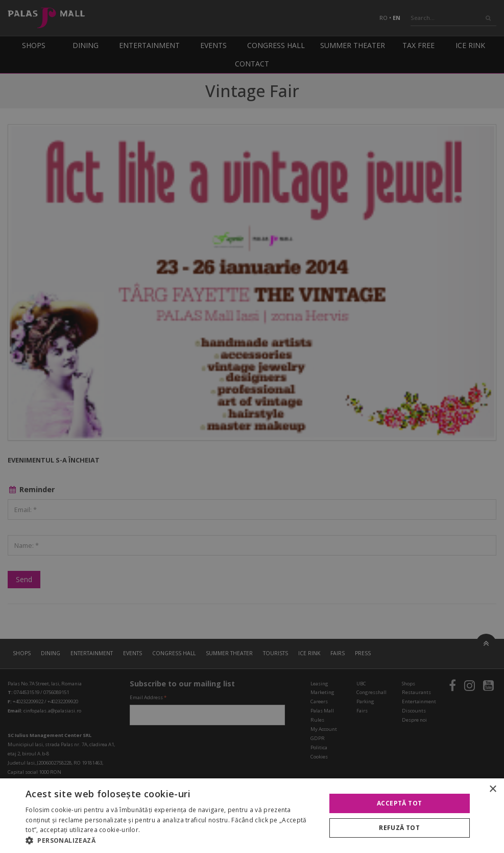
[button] (171, 840)
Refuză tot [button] (399, 828)
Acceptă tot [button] (399, 803)
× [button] (493, 789)
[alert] (252, 426)
